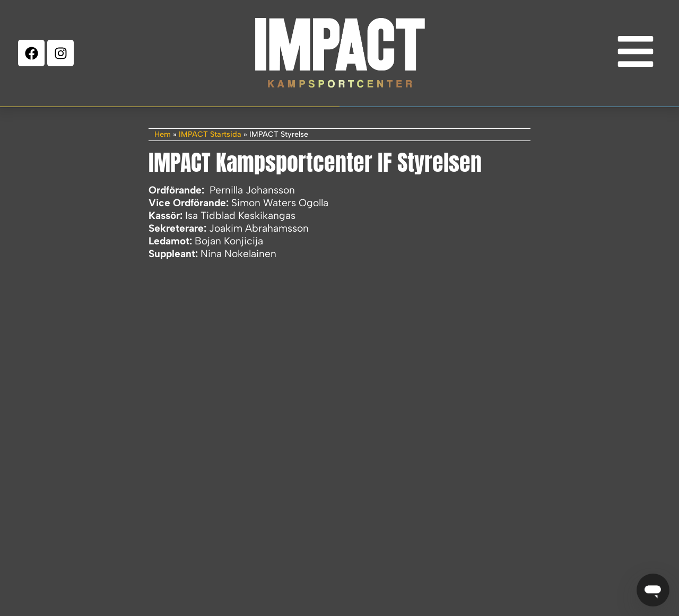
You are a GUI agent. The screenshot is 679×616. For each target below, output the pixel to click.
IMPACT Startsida (210, 134)
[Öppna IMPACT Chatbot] (653, 590)
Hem (163, 134)
